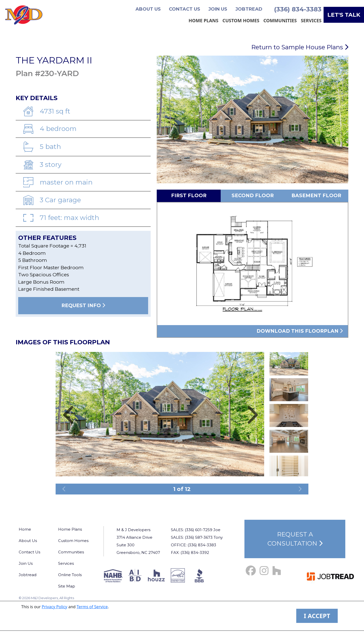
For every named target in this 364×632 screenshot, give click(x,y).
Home (25, 529)
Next (289, 479)
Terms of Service (92, 607)
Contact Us (185, 9)
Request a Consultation (295, 539)
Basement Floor (316, 196)
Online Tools (70, 575)
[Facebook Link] (251, 571)
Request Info (83, 306)
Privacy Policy (54, 607)
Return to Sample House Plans (300, 47)
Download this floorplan (300, 331)
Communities (280, 20)
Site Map (67, 586)
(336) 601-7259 (199, 530)
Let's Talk (344, 15)
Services (311, 20)
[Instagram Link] (264, 571)
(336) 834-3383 (298, 9)
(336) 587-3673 (199, 537)
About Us (148, 9)
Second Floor (253, 196)
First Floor (189, 196)
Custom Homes (241, 20)
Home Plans (203, 20)
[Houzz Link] (277, 571)
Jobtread (249, 9)
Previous (289, 349)
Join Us (218, 9)
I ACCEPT (317, 616)
